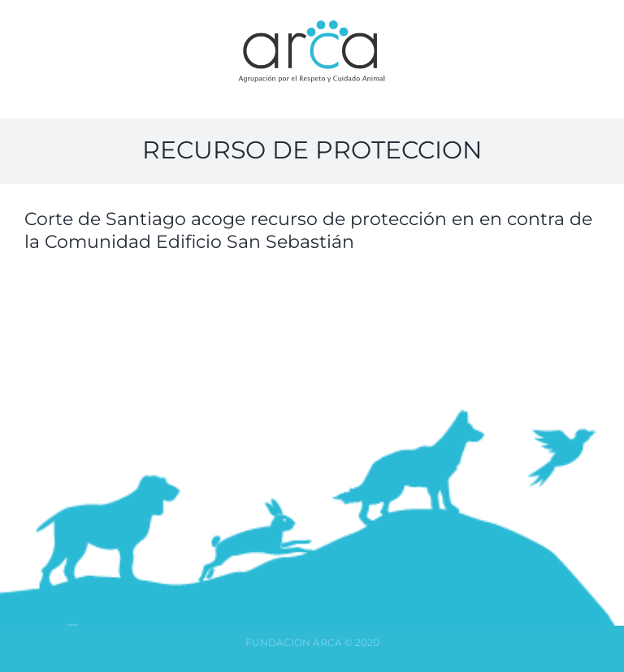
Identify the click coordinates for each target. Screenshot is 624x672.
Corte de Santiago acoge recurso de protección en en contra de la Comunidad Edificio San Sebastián (308, 231)
